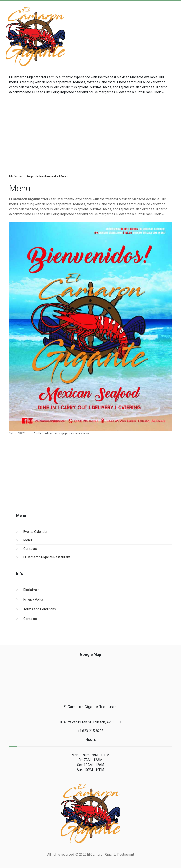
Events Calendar (35, 532)
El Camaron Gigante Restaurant (47, 557)
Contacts (30, 549)
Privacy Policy (33, 599)
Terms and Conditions (40, 609)
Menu (28, 540)
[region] (90, 132)
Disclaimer (31, 590)
